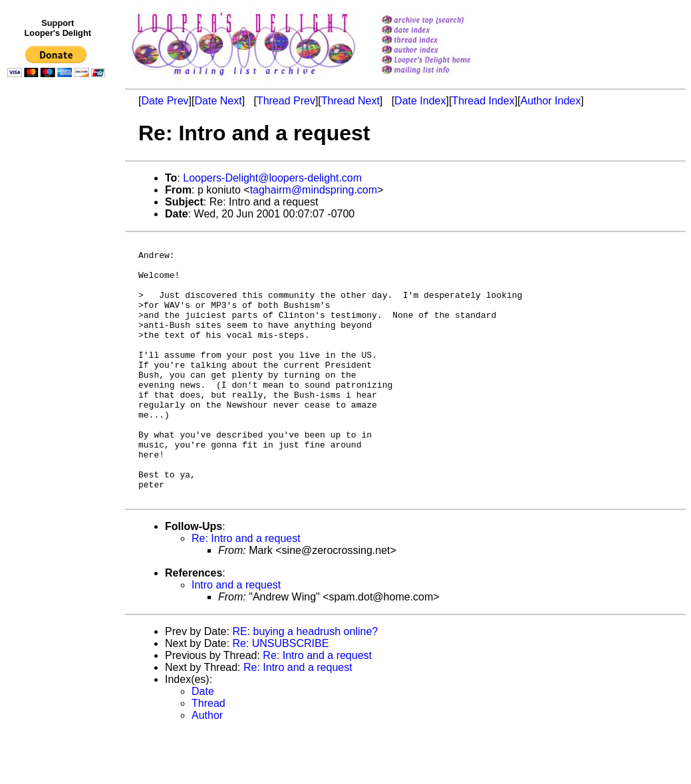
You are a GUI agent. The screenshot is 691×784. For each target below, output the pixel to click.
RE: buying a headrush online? (305, 683)
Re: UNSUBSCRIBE (280, 695)
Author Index (551, 101)
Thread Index (483, 101)
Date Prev (165, 101)
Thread (208, 755)
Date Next (218, 101)
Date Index (420, 101)
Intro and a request (236, 637)
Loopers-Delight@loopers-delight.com (272, 178)
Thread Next (350, 101)
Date (203, 743)
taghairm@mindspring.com (314, 190)
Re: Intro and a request (246, 590)
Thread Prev (286, 101)
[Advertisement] (59, 357)
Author (207, 767)
